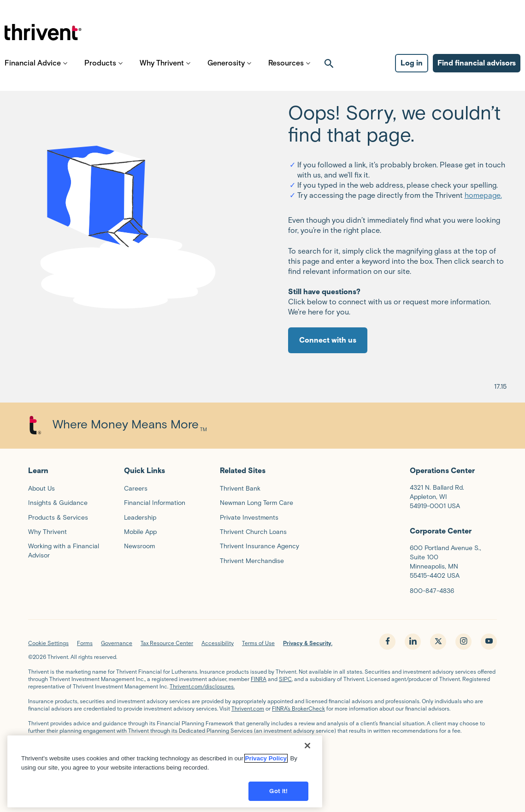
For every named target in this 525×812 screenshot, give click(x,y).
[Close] (307, 743)
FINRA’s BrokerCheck (298, 708)
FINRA (259, 679)
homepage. (483, 195)
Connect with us (328, 340)
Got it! (278, 789)
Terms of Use (258, 643)
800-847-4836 (432, 591)
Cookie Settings (48, 643)
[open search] (329, 74)
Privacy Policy (266, 756)
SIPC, (286, 679)
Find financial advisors (477, 74)
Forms (85, 643)
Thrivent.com (248, 708)
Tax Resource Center (167, 643)
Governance (117, 643)
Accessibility (218, 643)
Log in (412, 74)
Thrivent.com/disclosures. (202, 686)
